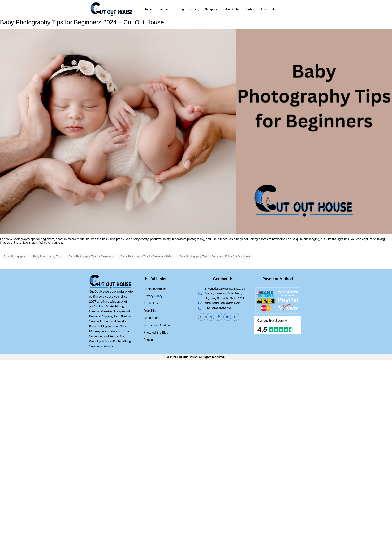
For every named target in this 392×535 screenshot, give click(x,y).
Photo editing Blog (156, 332)
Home (148, 9)
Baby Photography (14, 256)
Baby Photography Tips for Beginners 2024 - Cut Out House (215, 256)
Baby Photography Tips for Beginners (91, 256)
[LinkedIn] (210, 317)
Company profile (155, 289)
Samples (211, 9)
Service (165, 9)
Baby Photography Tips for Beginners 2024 (146, 256)
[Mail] (202, 317)
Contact (250, 9)
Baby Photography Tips (47, 256)
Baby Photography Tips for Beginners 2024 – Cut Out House (82, 22)
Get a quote (231, 9)
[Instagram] (236, 317)
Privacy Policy (153, 296)
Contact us (151, 303)
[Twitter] (227, 317)
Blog (181, 9)
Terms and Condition (158, 325)
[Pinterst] (219, 317)
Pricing (194, 9)
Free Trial (267, 9)
